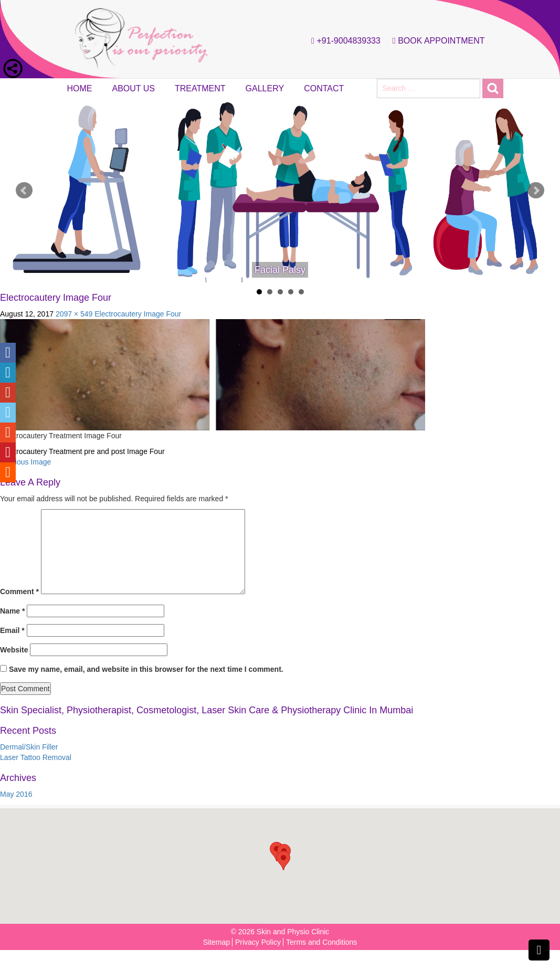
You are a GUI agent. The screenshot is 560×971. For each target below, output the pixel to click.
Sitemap (216, 942)
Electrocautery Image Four (138, 314)
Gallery (265, 88)
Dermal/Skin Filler (29, 747)
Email (12, 630)
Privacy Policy (258, 942)
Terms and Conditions (321, 942)
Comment (19, 592)
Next (536, 191)
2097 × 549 (74, 314)
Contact (324, 88)
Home (80, 88)
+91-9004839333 (343, 41)
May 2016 (16, 794)
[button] (283, 861)
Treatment (200, 88)
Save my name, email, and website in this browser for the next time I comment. (146, 669)
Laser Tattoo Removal (36, 757)
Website (14, 650)
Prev (24, 191)
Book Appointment (436, 41)
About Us (134, 88)
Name (12, 611)
